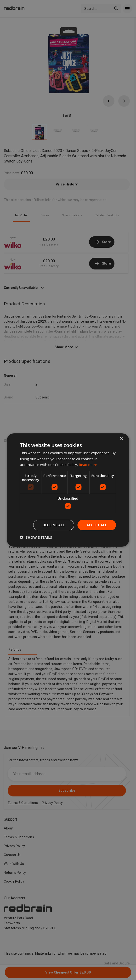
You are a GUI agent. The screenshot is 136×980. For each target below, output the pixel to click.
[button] (36, 537)
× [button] (122, 439)
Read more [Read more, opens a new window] (88, 465)
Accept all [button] (97, 525)
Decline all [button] (54, 525)
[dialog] (68, 490)
